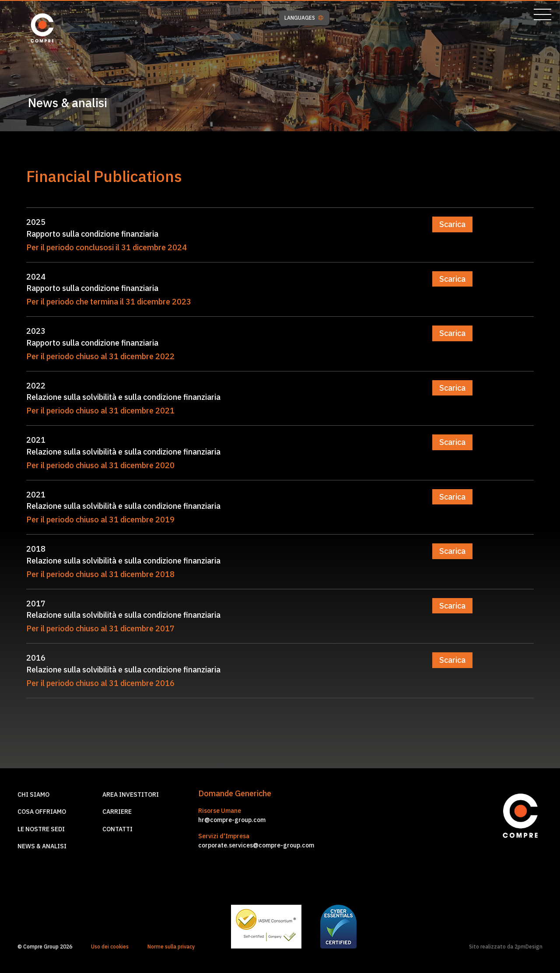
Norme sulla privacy (171, 947)
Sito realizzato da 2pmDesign (506, 947)
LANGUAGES (304, 18)
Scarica (452, 224)
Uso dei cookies (110, 947)
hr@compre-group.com (232, 820)
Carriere (117, 812)
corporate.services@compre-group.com (256, 845)
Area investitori (131, 794)
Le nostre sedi (41, 829)
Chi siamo (33, 794)
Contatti (117, 829)
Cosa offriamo (42, 812)
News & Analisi (42, 846)
